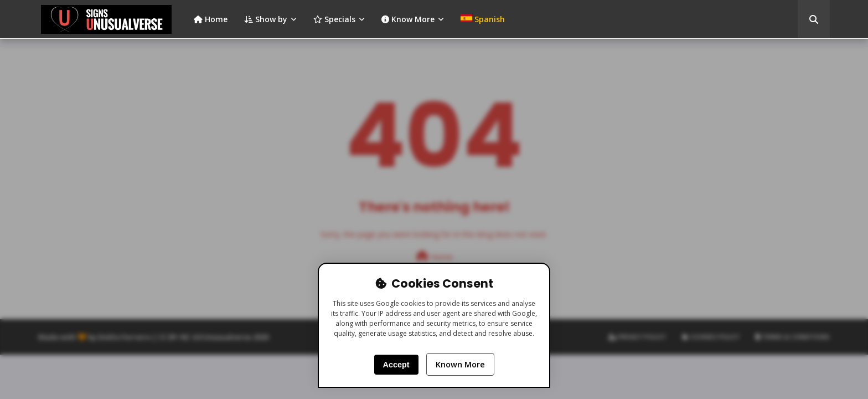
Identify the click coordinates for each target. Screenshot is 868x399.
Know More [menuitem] (408, 19)
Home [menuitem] (211, 19)
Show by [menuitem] (266, 19)
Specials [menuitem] (334, 19)
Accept (396, 365)
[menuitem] (483, 19)
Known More (460, 364)
